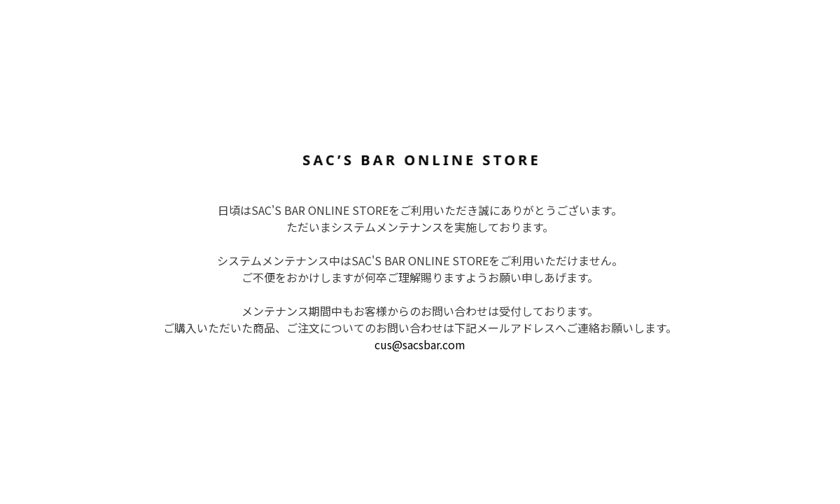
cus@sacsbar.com (420, 344)
